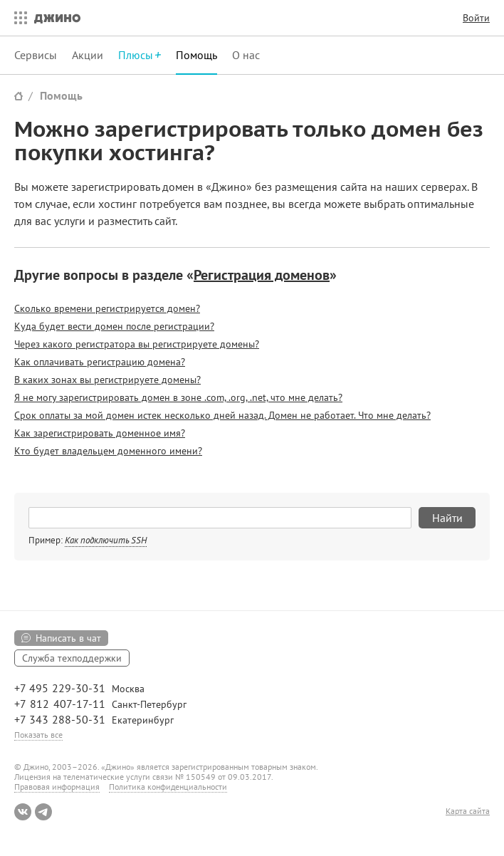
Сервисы (36, 55)
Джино (57, 18)
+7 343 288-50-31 (60, 719)
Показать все (38, 735)
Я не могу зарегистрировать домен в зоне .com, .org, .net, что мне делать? (178, 397)
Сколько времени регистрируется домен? (107, 308)
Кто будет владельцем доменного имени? (108, 451)
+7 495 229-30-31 (60, 688)
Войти (476, 18)
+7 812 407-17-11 (60, 704)
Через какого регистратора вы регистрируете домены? (137, 344)
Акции (88, 55)
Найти (447, 518)
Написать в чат (68, 638)
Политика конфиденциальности (168, 787)
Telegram (43, 812)
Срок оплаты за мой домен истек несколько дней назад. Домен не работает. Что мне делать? (222, 415)
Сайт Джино (19, 96)
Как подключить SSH (106, 540)
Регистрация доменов (262, 275)
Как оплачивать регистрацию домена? (100, 362)
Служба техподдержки (72, 658)
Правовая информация (57, 787)
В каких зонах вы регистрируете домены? (107, 380)
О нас (246, 55)
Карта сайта (468, 811)
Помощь (196, 55)
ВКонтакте (23, 812)
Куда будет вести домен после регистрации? (114, 326)
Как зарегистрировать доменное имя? (100, 433)
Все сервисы (17, 18)
